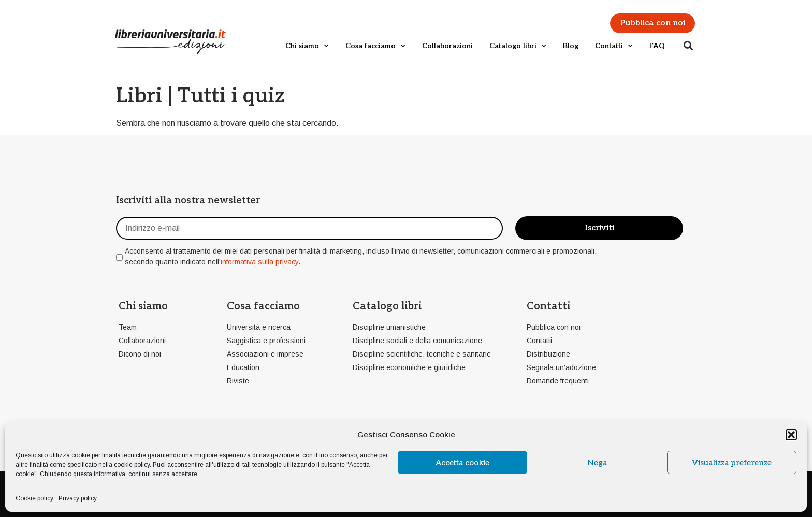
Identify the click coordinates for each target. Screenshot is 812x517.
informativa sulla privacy (259, 262)
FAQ (657, 46)
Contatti (614, 46)
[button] (791, 435)
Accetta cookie (462, 463)
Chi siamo (307, 46)
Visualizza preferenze (732, 463)
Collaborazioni (447, 46)
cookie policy (132, 465)
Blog (571, 46)
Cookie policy (34, 498)
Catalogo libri (518, 46)
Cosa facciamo (375, 46)
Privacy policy (78, 498)
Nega (597, 463)
